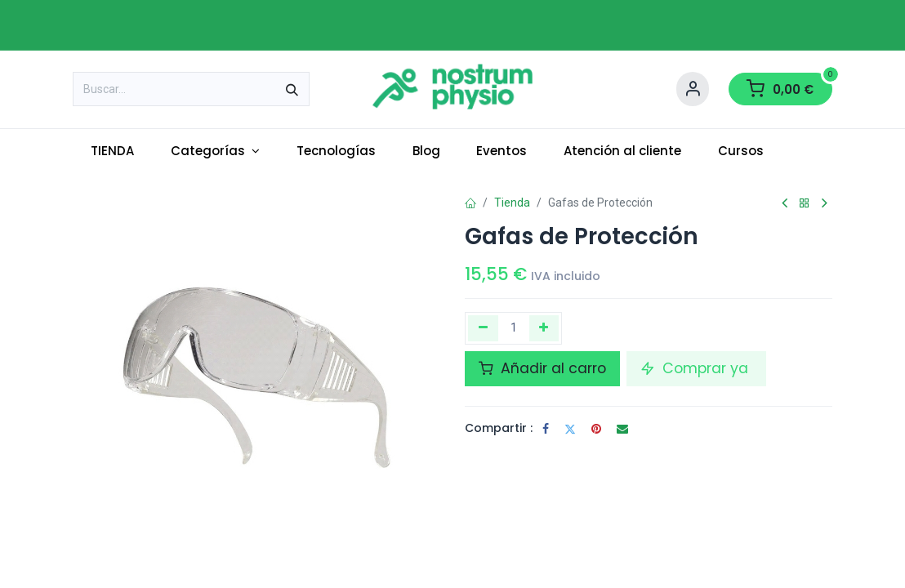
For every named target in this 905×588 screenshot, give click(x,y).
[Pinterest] (596, 429)
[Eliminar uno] (483, 328)
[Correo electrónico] (622, 429)
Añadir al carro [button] (542, 368)
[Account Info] (693, 89)
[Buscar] (292, 89)
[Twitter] (570, 429)
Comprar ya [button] (696, 368)
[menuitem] (113, 151)
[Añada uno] (544, 328)
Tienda (512, 203)
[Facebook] (546, 429)
